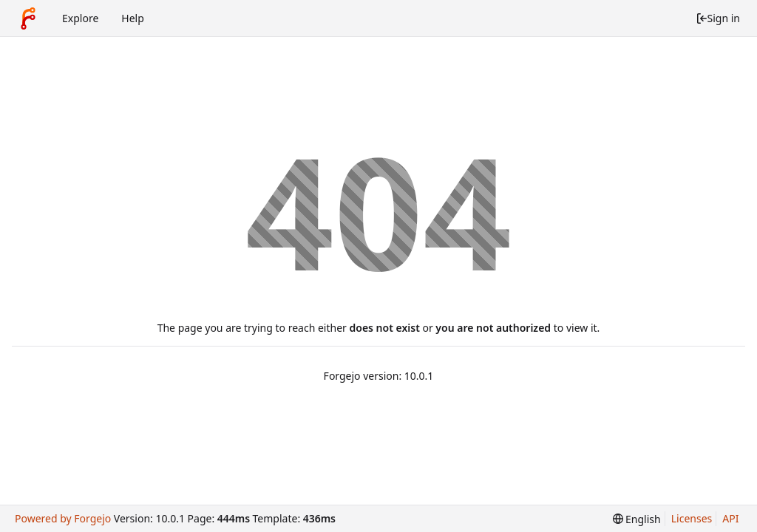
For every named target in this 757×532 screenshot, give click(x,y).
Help (133, 18)
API (730, 518)
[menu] (637, 519)
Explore (80, 18)
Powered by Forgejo (63, 518)
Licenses (692, 518)
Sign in (718, 18)
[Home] (28, 18)
